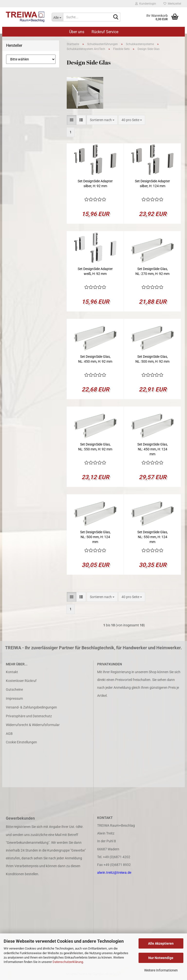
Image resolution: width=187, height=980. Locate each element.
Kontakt (12, 672)
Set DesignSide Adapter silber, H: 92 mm (95, 184)
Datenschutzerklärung (68, 962)
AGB (9, 734)
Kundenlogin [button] (146, 4)
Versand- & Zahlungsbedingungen (31, 707)
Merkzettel (172, 4)
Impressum (14, 699)
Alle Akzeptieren (161, 943)
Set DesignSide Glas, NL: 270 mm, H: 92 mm (152, 271)
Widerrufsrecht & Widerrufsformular (33, 725)
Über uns (77, 32)
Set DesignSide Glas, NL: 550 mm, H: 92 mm (95, 447)
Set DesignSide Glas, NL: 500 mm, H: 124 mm (95, 537)
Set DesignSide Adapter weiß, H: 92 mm (95, 271)
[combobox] (102, 120)
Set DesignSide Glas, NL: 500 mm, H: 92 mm (152, 359)
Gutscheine (14, 689)
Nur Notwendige (161, 958)
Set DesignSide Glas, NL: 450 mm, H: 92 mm (95, 359)
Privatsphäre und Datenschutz (29, 716)
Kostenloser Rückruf (21, 681)
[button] (72, 120)
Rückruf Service (105, 32)
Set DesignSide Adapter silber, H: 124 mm (152, 184)
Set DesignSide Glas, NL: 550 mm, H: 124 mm (153, 537)
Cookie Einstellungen (21, 742)
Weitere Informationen (161, 970)
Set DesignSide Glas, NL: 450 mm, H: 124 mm (153, 449)
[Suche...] (57, 17)
